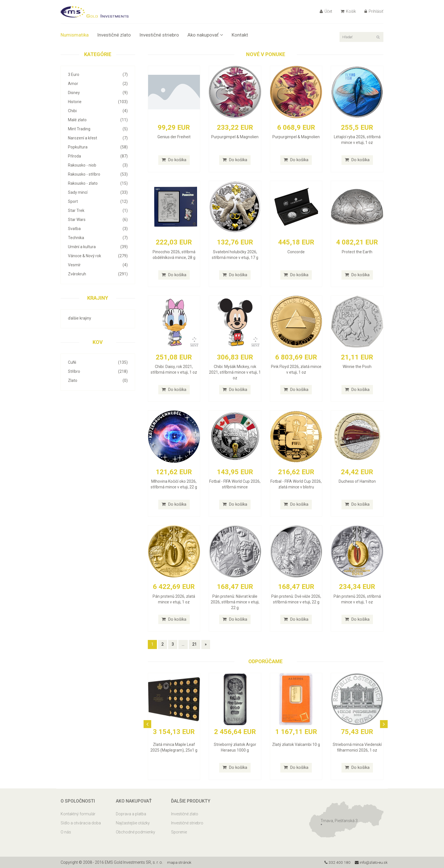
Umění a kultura (98, 247)
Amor (98, 84)
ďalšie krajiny (80, 318)
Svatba (98, 229)
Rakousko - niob (98, 165)
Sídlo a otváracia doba (81, 823)
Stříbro (98, 371)
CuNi (98, 362)
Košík (348, 11)
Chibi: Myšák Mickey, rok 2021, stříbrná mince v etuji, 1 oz (235, 372)
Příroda (98, 156)
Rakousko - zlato (98, 183)
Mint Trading (98, 129)
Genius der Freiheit (174, 137)
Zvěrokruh (98, 274)
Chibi (98, 111)
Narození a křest (98, 138)
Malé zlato (98, 120)
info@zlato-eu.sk (370, 862)
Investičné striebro (159, 35)
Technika (98, 238)
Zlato (98, 380)
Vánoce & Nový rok (98, 256)
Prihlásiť (374, 11)
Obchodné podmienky (135, 832)
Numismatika (75, 35)
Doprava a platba (131, 814)
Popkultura (98, 147)
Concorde (296, 252)
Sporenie (179, 832)
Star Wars (98, 220)
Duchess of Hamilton (357, 481)
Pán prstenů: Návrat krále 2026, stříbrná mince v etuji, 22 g (235, 602)
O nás (66, 832)
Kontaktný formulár (78, 814)
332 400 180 (336, 862)
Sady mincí (98, 192)
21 (195, 644)
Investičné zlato (114, 35)
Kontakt (240, 35)
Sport (98, 201)
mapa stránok (180, 862)
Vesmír (98, 265)
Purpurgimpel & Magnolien (235, 137)
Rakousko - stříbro (98, 174)
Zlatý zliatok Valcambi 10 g (296, 744)
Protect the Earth (357, 252)
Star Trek (98, 210)
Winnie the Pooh (357, 367)
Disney (98, 93)
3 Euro (98, 75)
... (183, 644)
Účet (326, 11)
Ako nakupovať (205, 35)
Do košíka (174, 160)
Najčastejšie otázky (133, 823)
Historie (98, 102)
